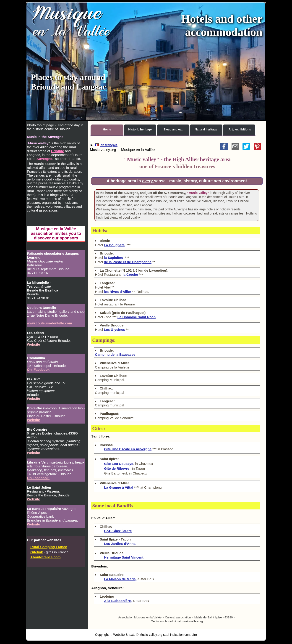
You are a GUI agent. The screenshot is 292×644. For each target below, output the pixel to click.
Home (107, 129)
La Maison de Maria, (120, 579)
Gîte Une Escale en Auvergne (128, 449)
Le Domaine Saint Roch (137, 317)
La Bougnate (114, 245)
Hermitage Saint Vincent (124, 557)
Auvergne (44, 159)
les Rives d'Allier (118, 292)
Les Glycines (115, 330)
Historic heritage (140, 129)
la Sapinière (114, 258)
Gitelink (37, 552)
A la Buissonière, (118, 601)
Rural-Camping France (49, 547)
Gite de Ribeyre (117, 468)
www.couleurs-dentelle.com (50, 323)
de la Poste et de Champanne (128, 262)
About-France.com (46, 557)
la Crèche (130, 274)
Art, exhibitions (240, 129)
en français (109, 145)
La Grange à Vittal (119, 487)
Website (33, 344)
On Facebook (39, 370)
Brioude (58, 151)
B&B (118, 531)
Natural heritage (206, 129)
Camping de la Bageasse (115, 354)
